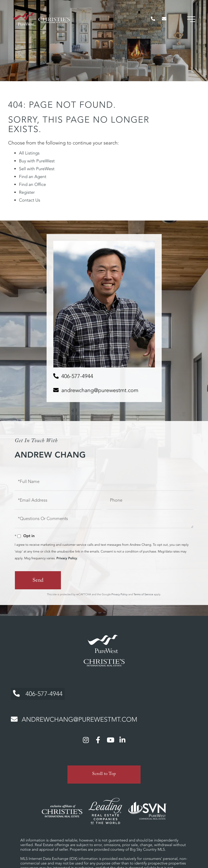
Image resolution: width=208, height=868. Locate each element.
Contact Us (30, 200)
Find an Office (32, 185)
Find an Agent (33, 177)
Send (38, 581)
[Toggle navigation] (190, 22)
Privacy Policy (67, 558)
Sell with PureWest (37, 169)
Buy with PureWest (37, 161)
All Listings (29, 153)
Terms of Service (143, 594)
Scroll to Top (104, 772)
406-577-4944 (77, 376)
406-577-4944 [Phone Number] (37, 693)
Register (27, 192)
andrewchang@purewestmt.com (100, 390)
